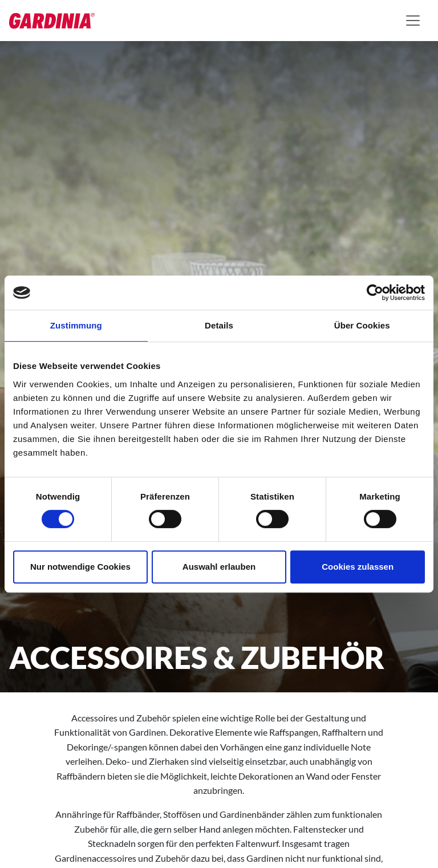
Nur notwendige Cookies (80, 567)
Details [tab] (219, 325)
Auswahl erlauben (219, 567)
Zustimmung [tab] (76, 325)
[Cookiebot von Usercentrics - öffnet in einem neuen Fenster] (375, 293)
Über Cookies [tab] (362, 325)
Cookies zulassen (358, 567)
